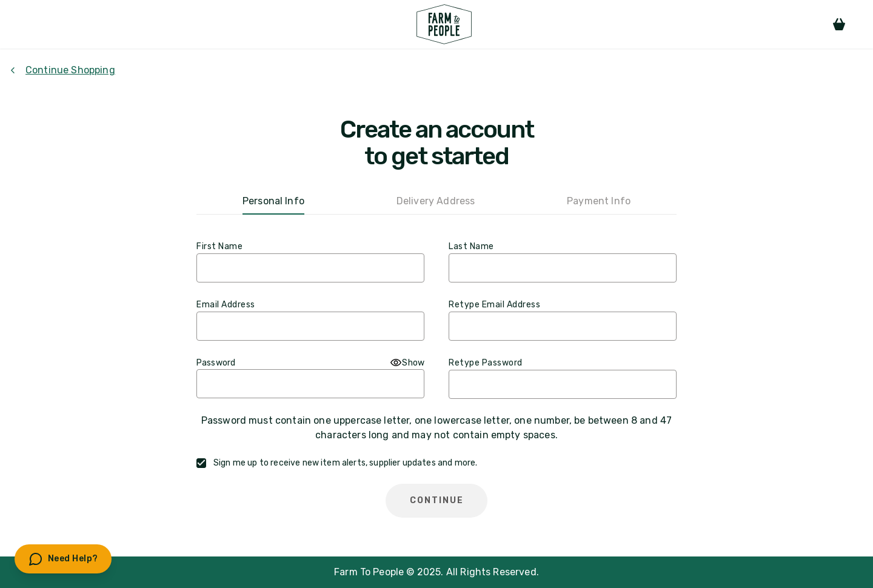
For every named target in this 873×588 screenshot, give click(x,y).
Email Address (226, 305)
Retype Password (486, 363)
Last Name (471, 246)
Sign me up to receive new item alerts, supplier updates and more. (345, 463)
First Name (219, 246)
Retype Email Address (494, 305)
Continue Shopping (62, 70)
